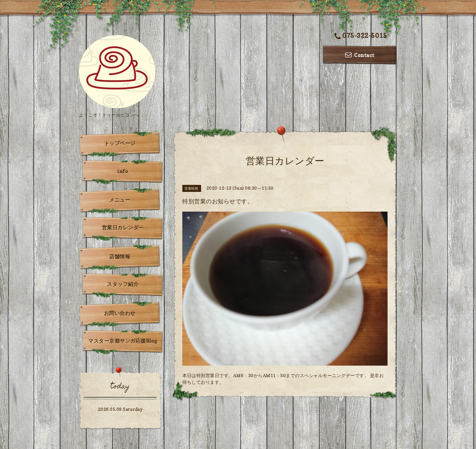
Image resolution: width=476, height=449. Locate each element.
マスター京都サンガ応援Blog (123, 341)
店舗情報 (120, 256)
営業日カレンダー (123, 228)
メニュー (120, 200)
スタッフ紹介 (123, 284)
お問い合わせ (120, 313)
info (123, 171)
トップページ (120, 143)
